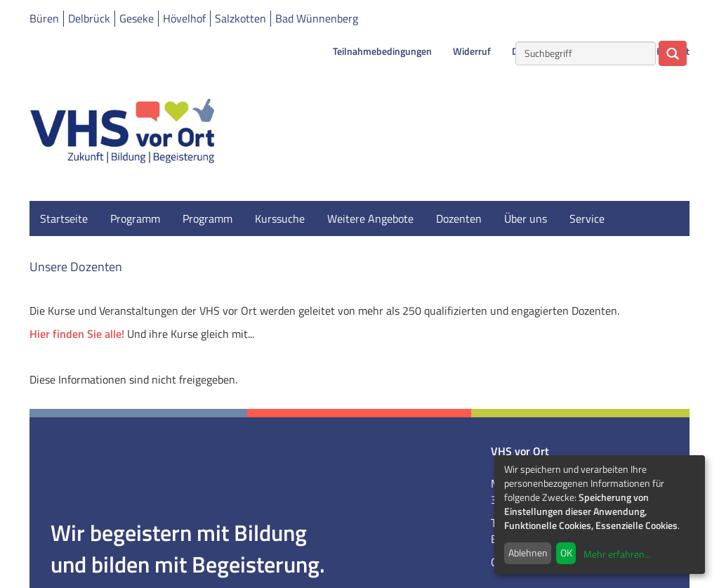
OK (566, 553)
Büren (44, 18)
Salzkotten (240, 18)
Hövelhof (184, 18)
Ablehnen (528, 553)
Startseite (64, 218)
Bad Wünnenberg (317, 18)
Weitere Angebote (370, 218)
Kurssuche (280, 218)
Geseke (137, 18)
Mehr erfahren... (617, 554)
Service (587, 218)
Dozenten (459, 218)
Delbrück (89, 18)
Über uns (526, 218)
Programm (135, 218)
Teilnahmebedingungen (382, 51)
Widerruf (472, 51)
